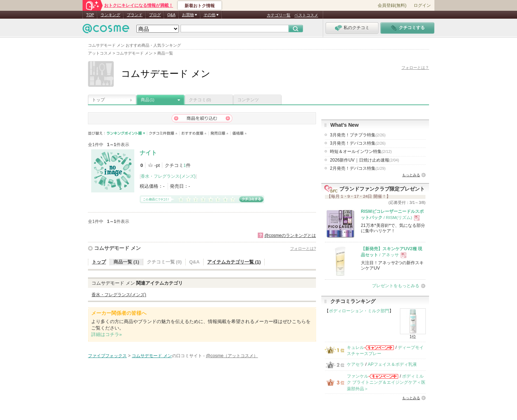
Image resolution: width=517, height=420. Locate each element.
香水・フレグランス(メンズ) (168, 176)
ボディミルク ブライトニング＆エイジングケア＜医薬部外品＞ (386, 382)
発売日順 (220, 133)
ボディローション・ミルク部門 (359, 311)
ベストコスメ (306, 15)
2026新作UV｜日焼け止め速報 (365, 160)
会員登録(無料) (392, 5)
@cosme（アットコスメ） (232, 356)
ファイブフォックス (107, 356)
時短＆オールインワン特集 (361, 151)
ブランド (135, 15)
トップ (98, 100)
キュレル (355, 347)
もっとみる (411, 175)
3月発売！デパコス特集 (358, 143)
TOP (90, 15)
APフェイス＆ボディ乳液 (392, 364)
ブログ (155, 15)
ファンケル (358, 376)
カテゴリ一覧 (279, 15)
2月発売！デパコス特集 (358, 168)
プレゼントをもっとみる (396, 286)
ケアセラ (355, 364)
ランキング (110, 15)
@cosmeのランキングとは (290, 235)
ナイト (148, 153)
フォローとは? (303, 248)
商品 (148, 100)
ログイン (422, 5)
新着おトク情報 (200, 6)
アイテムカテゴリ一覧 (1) (234, 262)
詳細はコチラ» (106, 334)
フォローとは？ (415, 67)
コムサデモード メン (117, 248)
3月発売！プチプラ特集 (358, 135)
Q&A (171, 15)
